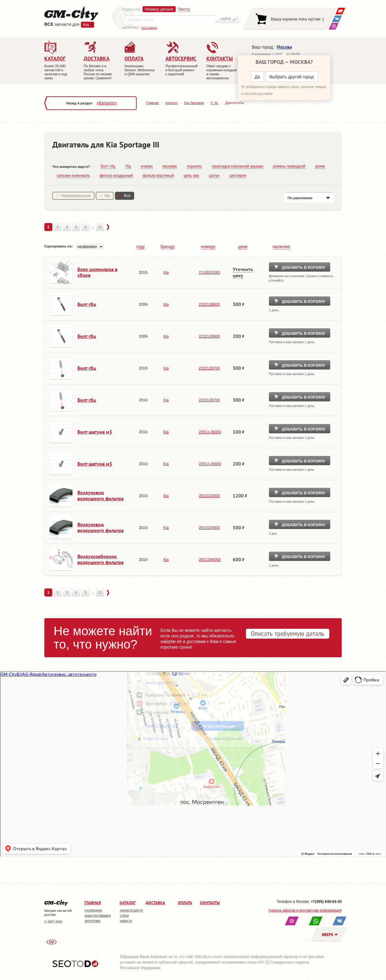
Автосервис (93, 921)
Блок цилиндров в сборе (97, 272)
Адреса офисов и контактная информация (305, 910)
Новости (126, 921)
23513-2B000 (210, 432)
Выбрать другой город (291, 77)
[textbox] (170, 19)
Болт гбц (87, 304)
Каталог (172, 103)
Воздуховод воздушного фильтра (101, 495)
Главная (152, 103)
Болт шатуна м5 (95, 432)
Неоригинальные (76, 196)
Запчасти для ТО (131, 910)
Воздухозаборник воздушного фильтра (101, 559)
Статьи (124, 916)
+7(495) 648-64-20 (326, 902)
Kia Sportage (194, 103)
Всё (127, 196)
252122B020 (149, 28)
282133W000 (210, 560)
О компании (93, 910)
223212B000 (209, 304)
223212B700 (209, 368)
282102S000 (209, 496)
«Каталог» (107, 103)
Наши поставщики (98, 916)
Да (257, 77)
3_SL (214, 103)
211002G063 (209, 273)
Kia (86, 25)
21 (100, 227)
